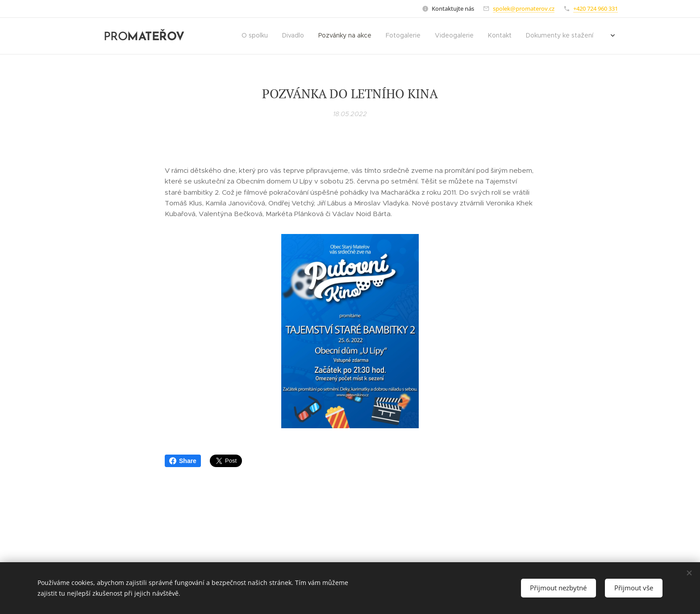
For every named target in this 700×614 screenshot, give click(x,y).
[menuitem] (520, 36)
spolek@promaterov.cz (524, 8)
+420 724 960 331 (596, 8)
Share (183, 461)
